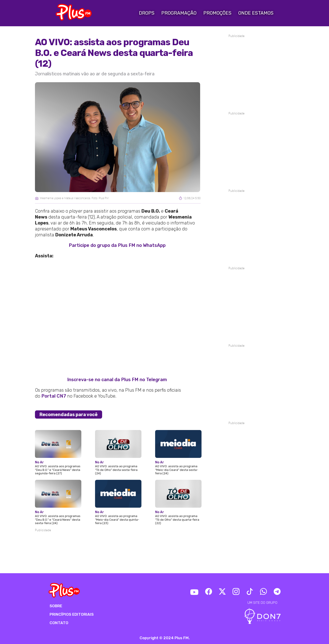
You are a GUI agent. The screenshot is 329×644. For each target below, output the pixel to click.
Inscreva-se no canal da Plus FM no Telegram (117, 380)
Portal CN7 (54, 396)
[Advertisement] (118, 546)
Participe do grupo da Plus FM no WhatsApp (117, 245)
